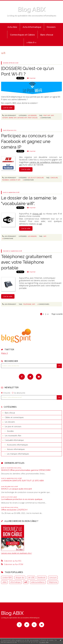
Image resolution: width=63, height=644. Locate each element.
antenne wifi (22, 118)
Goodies (10, 431)
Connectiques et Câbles (22, 35)
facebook (42, 577)
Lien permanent (9, 115)
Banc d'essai (47, 35)
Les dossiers (10, 422)
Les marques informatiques (18, 454)
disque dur (20, 577)
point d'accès (33, 118)
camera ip (13, 180)
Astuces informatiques (16, 449)
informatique (15, 582)
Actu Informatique (32, 27)
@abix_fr (5, 353)
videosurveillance (38, 582)
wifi (26, 582)
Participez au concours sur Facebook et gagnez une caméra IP (27, 141)
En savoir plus (44, 642)
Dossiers (51, 27)
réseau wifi (37, 214)
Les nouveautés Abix (13, 436)
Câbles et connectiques (14, 417)
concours (53, 577)
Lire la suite (8, 108)
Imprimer (31, 78)
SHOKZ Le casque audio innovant (16, 489)
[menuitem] (12, 27)
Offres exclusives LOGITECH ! (14, 510)
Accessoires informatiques (17, 445)
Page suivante (57, 314)
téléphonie (27, 304)
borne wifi (13, 118)
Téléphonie (53, 582)
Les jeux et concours (13, 426)
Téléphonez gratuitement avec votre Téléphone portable (26, 262)
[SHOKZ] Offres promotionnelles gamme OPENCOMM (26, 470)
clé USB (31, 577)
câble (4, 582)
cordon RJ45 (7, 577)
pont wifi (47, 115)
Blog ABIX (31, 9)
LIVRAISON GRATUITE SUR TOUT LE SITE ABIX (22, 481)
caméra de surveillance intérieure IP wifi (40, 163)
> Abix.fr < (31, 42)
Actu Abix (12, 27)
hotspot (5, 118)
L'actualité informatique (14, 440)
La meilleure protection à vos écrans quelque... (22, 499)
